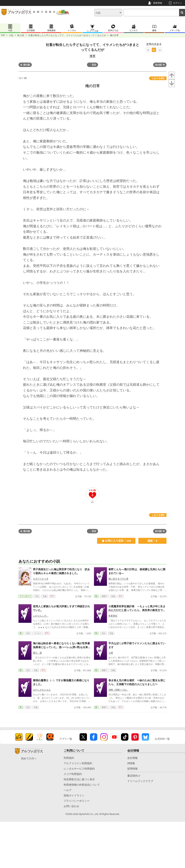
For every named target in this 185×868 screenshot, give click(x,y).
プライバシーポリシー (77, 801)
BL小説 (21, 35)
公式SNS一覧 (162, 739)
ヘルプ (68, 790)
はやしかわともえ (42, 690)
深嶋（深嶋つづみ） (118, 690)
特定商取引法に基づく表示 (79, 779)
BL (96, 596)
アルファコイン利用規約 (78, 763)
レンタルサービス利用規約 (79, 769)
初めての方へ (29, 758)
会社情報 (132, 758)
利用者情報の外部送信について (82, 785)
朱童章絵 (113, 616)
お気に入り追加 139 (116, 541)
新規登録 (158, 3)
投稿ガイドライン (74, 795)
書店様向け (134, 776)
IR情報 (131, 763)
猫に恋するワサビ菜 (118, 579)
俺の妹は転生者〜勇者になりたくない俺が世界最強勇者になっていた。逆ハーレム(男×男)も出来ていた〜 (62, 647)
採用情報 (132, 769)
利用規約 (69, 758)
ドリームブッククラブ (140, 781)
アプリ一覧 (66, 739)
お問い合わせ (71, 806)
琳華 (92, 56)
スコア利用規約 (73, 774)
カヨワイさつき (41, 579)
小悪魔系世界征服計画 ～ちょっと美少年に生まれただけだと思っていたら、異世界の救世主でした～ (137, 610)
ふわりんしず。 (41, 616)
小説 (11, 35)
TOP (3, 35)
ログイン (178, 3)
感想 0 (152, 541)
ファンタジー (25, 596)
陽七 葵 (37, 653)
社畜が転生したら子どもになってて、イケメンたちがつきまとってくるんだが (67, 35)
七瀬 (111, 653)
